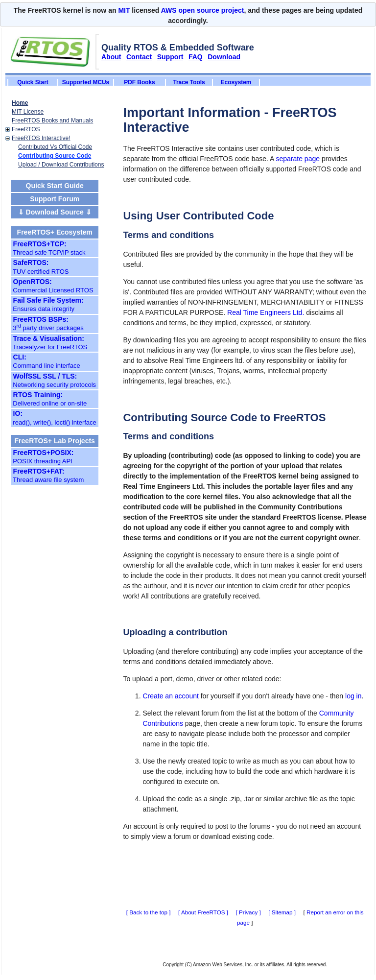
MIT (124, 10)
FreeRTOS (26, 129)
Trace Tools (189, 82)
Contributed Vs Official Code (55, 147)
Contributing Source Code (55, 156)
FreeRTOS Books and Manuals (52, 120)
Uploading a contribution (175, 632)
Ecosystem (236, 82)
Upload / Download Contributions (61, 165)
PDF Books (139, 82)
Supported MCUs (86, 82)
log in (353, 696)
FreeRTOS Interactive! (41, 138)
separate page (298, 159)
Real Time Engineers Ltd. (266, 312)
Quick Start (33, 82)
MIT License (28, 112)
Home (20, 103)
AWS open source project (203, 10)
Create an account (170, 696)
